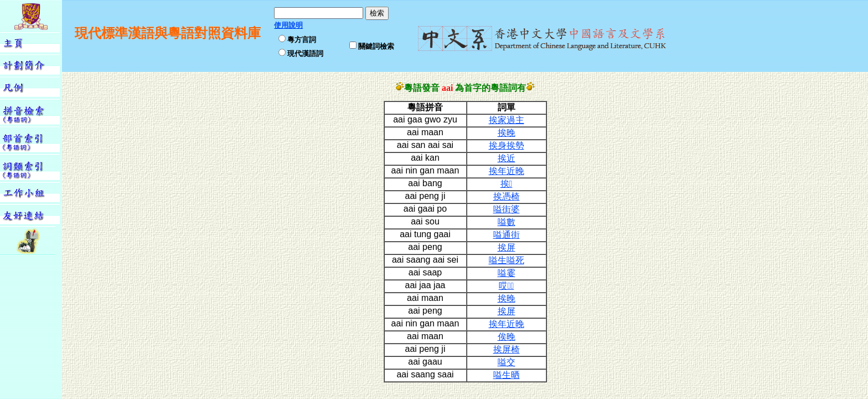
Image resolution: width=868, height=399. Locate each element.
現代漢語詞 (305, 53)
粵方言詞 (302, 40)
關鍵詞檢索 (376, 46)
